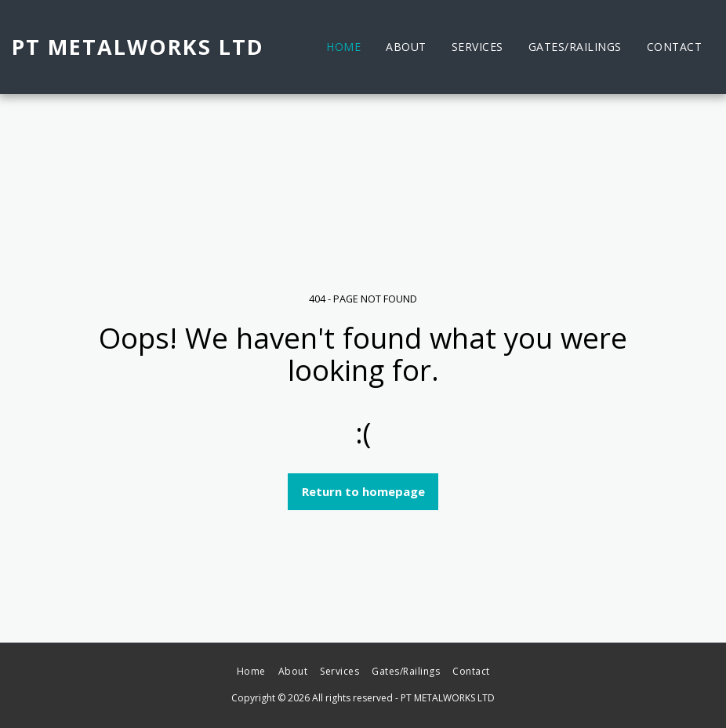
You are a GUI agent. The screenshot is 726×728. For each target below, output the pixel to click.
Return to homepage (363, 491)
